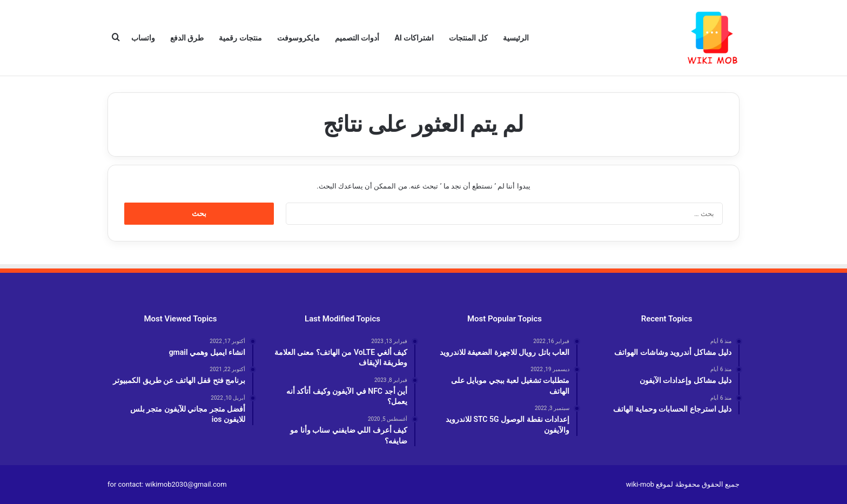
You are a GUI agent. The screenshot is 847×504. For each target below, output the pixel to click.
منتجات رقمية (240, 38)
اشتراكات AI (414, 38)
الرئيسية (516, 38)
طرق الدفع (187, 38)
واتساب (143, 38)
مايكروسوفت (298, 38)
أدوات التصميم (357, 38)
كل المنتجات (468, 38)
